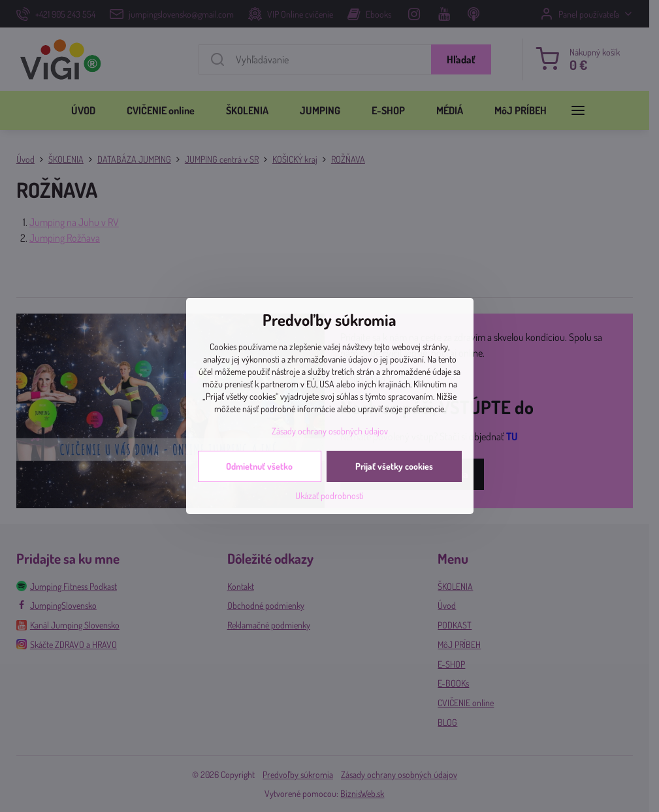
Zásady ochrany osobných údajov (330, 431)
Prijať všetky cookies (394, 466)
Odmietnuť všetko (259, 466)
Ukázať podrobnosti (329, 495)
